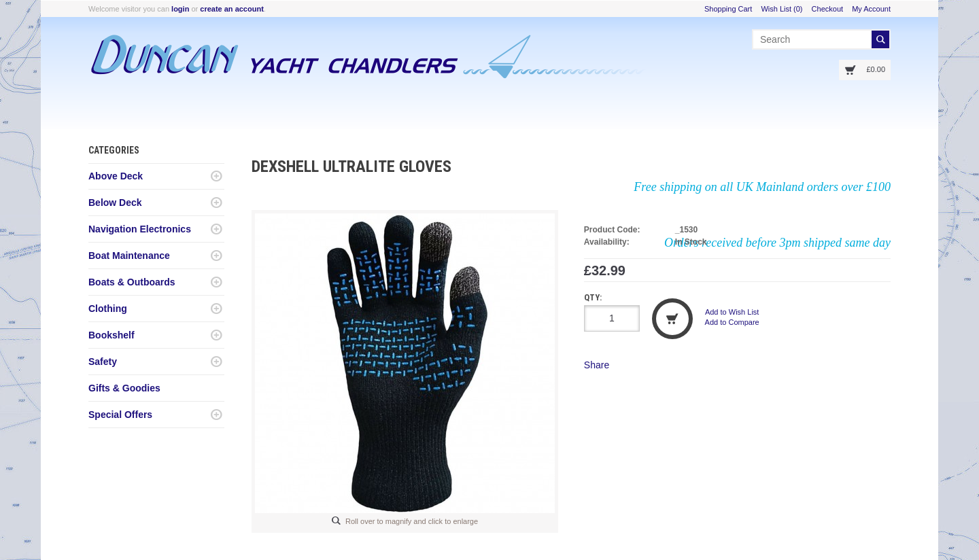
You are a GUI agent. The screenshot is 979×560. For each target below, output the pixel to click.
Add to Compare (732, 322)
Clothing (108, 309)
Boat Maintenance (129, 256)
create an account (232, 9)
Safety (103, 362)
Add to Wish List (732, 312)
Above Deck (116, 176)
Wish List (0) (782, 9)
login (180, 9)
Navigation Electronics (140, 229)
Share (597, 365)
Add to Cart (672, 319)
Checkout (827, 9)
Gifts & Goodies (124, 388)
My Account (871, 9)
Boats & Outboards (132, 282)
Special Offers (120, 415)
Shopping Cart (728, 9)
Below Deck (115, 203)
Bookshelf (111, 335)
